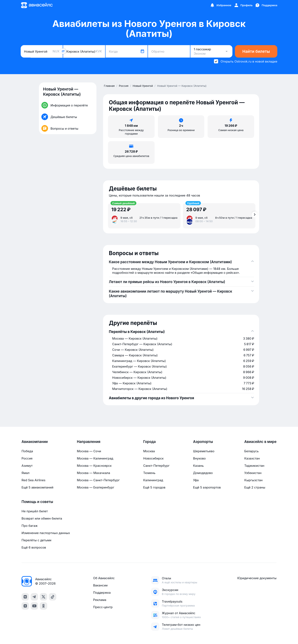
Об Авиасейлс (104, 578)
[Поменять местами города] (63, 51)
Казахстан (252, 458)
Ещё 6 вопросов (34, 547)
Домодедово (203, 473)
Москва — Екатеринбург (96, 487)
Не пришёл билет (35, 511)
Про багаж (30, 526)
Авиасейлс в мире (260, 442)
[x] (43, 597)
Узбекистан (253, 473)
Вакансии (100, 585)
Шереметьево (204, 451)
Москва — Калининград (95, 458)
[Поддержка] (266, 5)
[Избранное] (221, 5)
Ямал (25, 473)
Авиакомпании (35, 442)
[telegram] (34, 597)
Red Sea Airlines (33, 480)
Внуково (199, 458)
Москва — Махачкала (93, 473)
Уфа (196, 480)
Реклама (100, 600)
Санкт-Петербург (156, 466)
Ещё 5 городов (154, 487)
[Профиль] (243, 5)
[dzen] (25, 606)
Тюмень (149, 473)
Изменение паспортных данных (46, 533)
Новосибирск (153, 458)
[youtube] (34, 606)
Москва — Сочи (89, 451)
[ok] (43, 606)
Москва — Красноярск (94, 466)
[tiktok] (53, 597)
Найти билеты (256, 51)
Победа (27, 451)
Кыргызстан (253, 480)
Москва (149, 451)
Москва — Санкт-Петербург (98, 480)
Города (150, 442)
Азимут (27, 466)
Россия (27, 458)
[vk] (25, 597)
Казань (198, 466)
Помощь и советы (37, 502)
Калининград (153, 480)
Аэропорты (203, 442)
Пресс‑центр (103, 607)
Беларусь (251, 451)
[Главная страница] (37, 5)
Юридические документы (257, 578)
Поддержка (102, 593)
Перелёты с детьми (36, 540)
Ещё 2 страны (255, 487)
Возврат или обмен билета (42, 518)
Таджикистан (254, 466)
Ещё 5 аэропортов (207, 487)
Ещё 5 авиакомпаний (37, 487)
